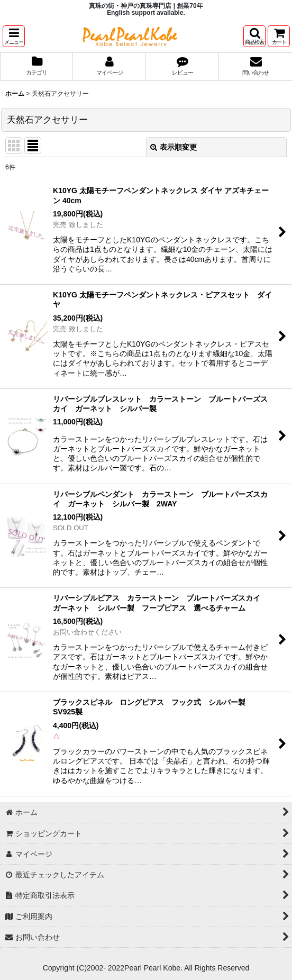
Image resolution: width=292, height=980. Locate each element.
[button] (14, 36)
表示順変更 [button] (174, 147)
